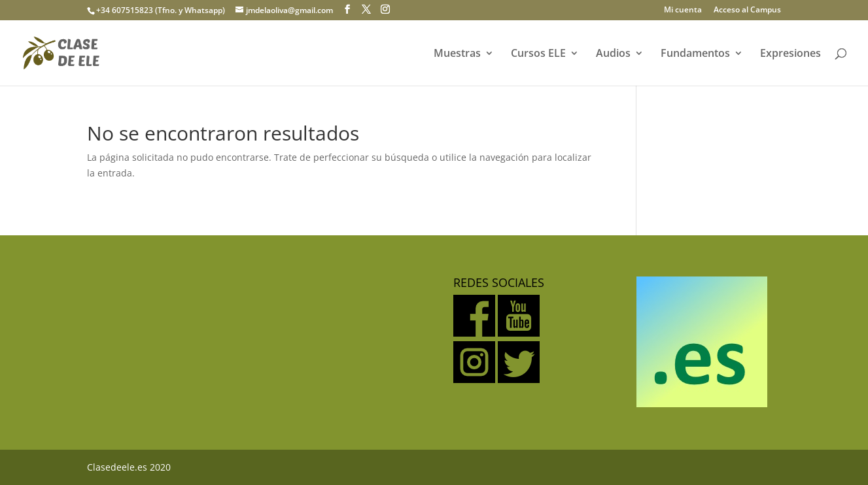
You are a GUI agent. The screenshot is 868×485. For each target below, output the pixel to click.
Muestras (457, 54)
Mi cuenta (683, 10)
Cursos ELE (538, 54)
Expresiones (790, 54)
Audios (613, 54)
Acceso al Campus (747, 10)
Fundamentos (695, 54)
